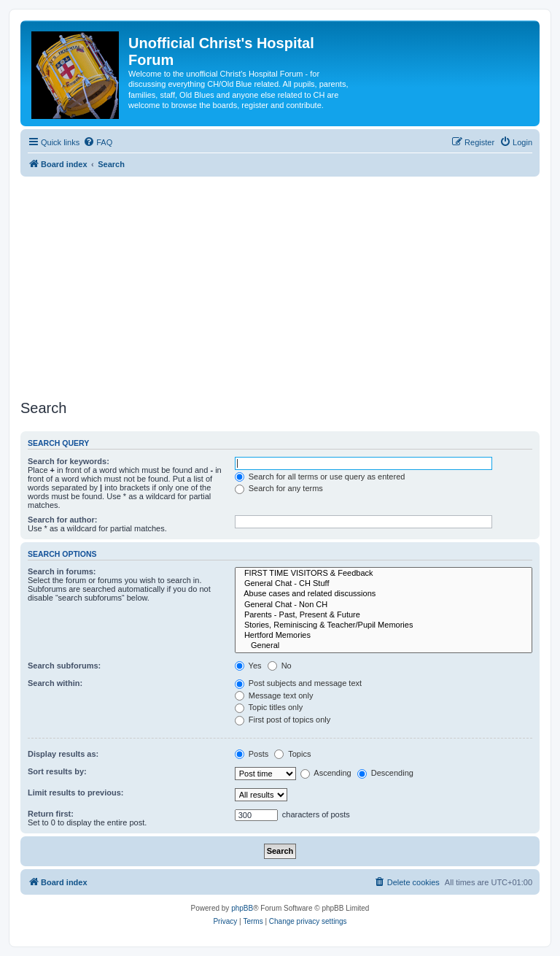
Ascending (326, 773)
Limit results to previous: (75, 793)
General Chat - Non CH (384, 605)
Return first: (51, 814)
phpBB (242, 908)
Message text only (274, 695)
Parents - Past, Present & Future (384, 615)
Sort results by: (57, 771)
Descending (385, 773)
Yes (248, 666)
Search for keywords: (69, 461)
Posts (252, 754)
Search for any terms (279, 488)
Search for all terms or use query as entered (320, 477)
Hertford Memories (384, 636)
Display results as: (63, 754)
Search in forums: (62, 571)
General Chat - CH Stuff (384, 584)
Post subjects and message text (298, 683)
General (384, 646)
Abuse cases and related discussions (384, 594)
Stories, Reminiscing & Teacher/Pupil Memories (384, 625)
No (280, 666)
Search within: (55, 683)
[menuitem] (98, 142)
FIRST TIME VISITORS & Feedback (384, 574)
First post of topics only (283, 720)
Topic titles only (269, 707)
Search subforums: (64, 666)
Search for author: (62, 520)
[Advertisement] (280, 286)
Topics (292, 754)
